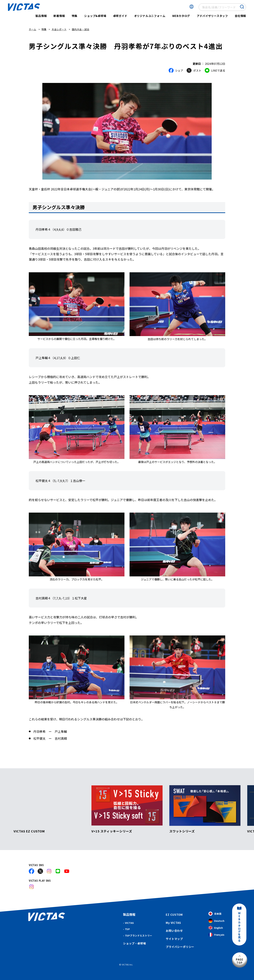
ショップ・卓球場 (134, 943)
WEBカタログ (181, 16)
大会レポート (59, 29)
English (216, 928)
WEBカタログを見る (239, 927)
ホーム (33, 29)
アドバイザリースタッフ (212, 16)
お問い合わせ (174, 931)
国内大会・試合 (81, 29)
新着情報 (59, 16)
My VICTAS (173, 923)
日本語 (215, 914)
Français (216, 935)
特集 (75, 16)
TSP (127, 929)
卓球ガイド (120, 16)
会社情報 (240, 16)
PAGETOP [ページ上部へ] (240, 961)
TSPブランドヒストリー (139, 935)
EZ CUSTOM (174, 915)
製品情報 (41, 16)
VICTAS (129, 923)
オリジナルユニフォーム (150, 16)
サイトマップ (174, 939)
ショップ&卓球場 (95, 16)
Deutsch (216, 921)
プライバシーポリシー (180, 947)
